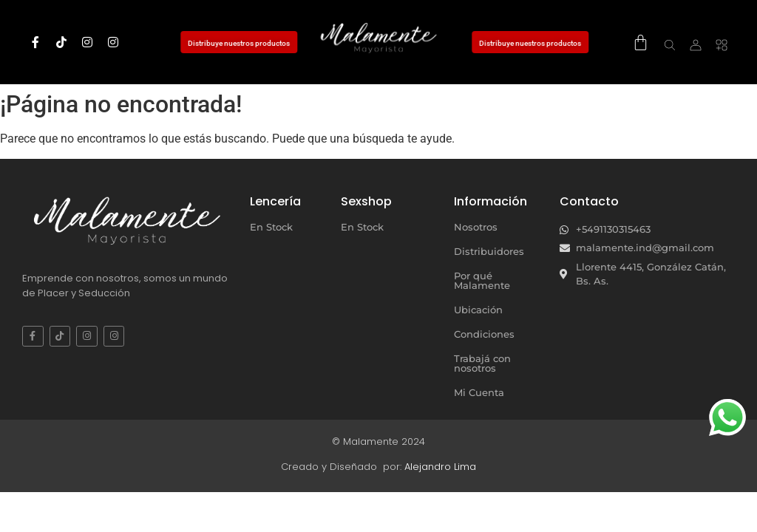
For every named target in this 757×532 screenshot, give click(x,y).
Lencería (275, 201)
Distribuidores (489, 251)
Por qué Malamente (482, 280)
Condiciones (484, 334)
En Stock (271, 227)
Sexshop (366, 201)
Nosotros (476, 227)
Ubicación (478, 310)
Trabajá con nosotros (482, 363)
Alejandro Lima (440, 467)
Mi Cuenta (479, 392)
